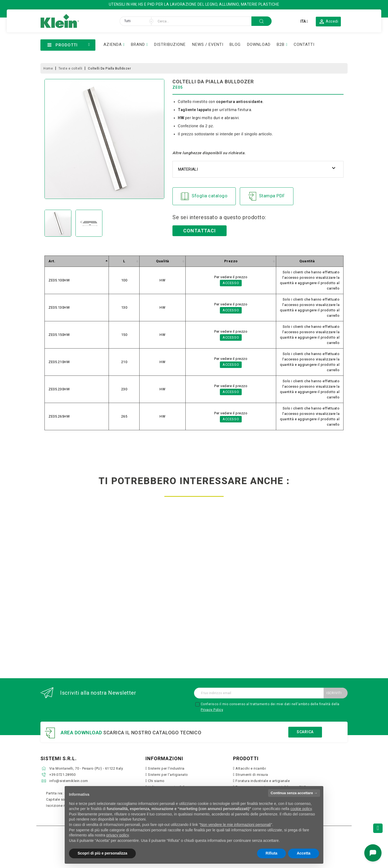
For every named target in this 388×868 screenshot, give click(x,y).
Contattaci (200, 231)
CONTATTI (304, 44)
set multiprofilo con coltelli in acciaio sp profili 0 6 (155, 603)
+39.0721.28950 (62, 775)
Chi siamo (156, 781)
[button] (328, 21)
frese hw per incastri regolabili (76, 601)
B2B (281, 44)
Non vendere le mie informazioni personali (235, 825)
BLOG (235, 44)
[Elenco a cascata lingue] (304, 21)
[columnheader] (77, 261)
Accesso (231, 283)
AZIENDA (113, 44)
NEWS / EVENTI (208, 44)
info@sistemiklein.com (69, 781)
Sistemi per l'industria (166, 768)
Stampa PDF (267, 196)
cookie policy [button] (301, 809)
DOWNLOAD (259, 44)
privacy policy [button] (118, 835)
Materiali (188, 169)
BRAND (138, 44)
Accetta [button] (304, 853)
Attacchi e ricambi (251, 768)
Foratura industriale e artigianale (263, 781)
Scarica (305, 732)
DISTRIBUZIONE (170, 44)
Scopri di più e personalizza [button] (102, 853)
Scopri (76, 629)
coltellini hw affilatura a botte (233, 601)
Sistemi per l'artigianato (168, 775)
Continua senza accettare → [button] (294, 793)
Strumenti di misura (252, 775)
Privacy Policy (212, 710)
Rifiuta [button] (272, 853)
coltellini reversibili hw (312, 599)
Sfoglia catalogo (204, 196)
